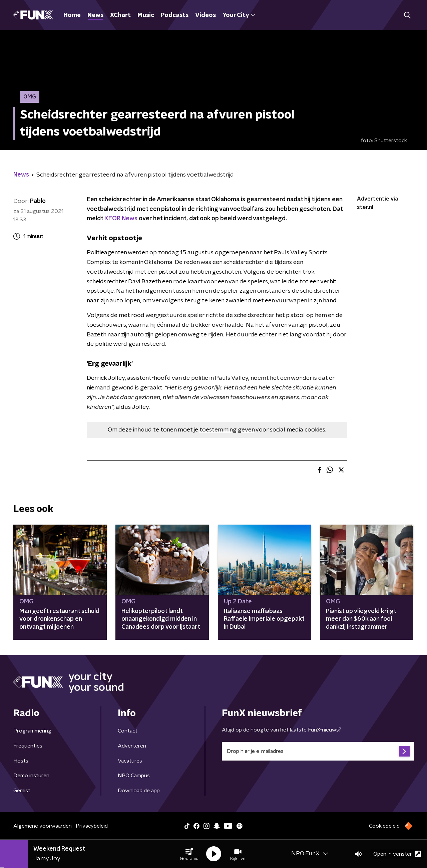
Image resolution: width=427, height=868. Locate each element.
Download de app (139, 791)
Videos (205, 15)
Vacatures (130, 761)
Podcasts (175, 15)
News (95, 15)
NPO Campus (134, 776)
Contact (128, 731)
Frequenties (28, 746)
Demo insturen (31, 776)
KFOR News (121, 219)
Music (146, 15)
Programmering (32, 731)
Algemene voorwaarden (43, 826)
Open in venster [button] (397, 854)
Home (72, 15)
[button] (189, 854)
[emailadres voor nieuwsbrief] (318, 751)
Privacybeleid (92, 826)
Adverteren (132, 746)
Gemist (22, 791)
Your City (239, 15)
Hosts (21, 761)
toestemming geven (227, 430)
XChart (120, 15)
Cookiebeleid (384, 826)
